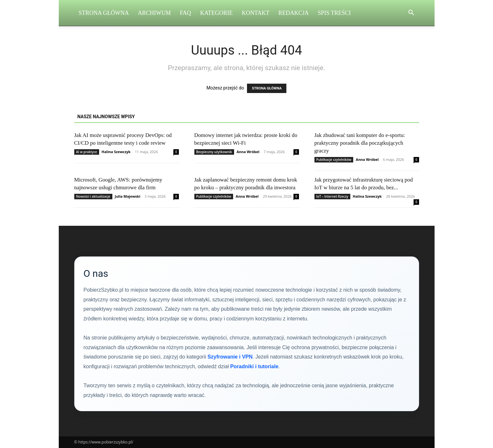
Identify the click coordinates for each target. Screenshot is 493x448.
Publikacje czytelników (334, 160)
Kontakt (256, 13)
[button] (411, 13)
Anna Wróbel (248, 152)
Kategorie (216, 13)
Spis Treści (334, 13)
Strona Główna (104, 13)
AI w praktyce (87, 152)
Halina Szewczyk (116, 152)
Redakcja (293, 13)
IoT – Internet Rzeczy (332, 196)
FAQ (185, 13)
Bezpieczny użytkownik (214, 152)
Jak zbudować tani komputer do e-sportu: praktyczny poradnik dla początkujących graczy (360, 143)
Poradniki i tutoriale (254, 366)
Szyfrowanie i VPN (230, 357)
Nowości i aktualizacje (93, 196)
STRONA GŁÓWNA (267, 88)
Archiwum (154, 13)
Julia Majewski (127, 196)
